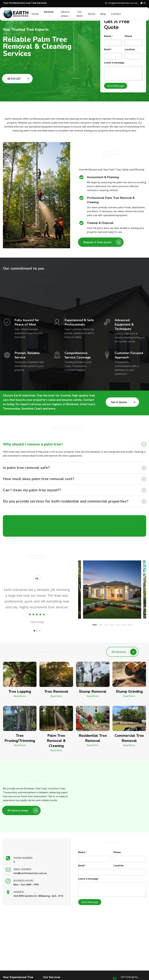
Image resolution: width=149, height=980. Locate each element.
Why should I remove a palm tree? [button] (74, 444)
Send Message (116, 86)
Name (109, 36)
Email (108, 49)
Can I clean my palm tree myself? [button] (74, 490)
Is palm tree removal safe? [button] (74, 468)
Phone (128, 36)
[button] (18, 79)
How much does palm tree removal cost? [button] (74, 479)
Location (130, 49)
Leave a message (114, 63)
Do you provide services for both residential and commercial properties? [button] (74, 501)
